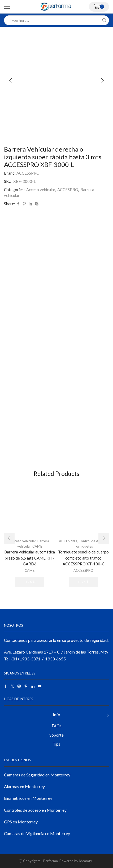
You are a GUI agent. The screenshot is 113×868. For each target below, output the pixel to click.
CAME (37, 546)
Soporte (56, 735)
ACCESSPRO (28, 173)
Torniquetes (83, 546)
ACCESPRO (68, 190)
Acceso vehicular (41, 190)
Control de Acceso (93, 541)
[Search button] (104, 20)
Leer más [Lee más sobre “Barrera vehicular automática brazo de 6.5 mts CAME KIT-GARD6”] (30, 582)
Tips (56, 744)
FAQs (57, 726)
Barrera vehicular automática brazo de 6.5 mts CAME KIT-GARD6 (30, 558)
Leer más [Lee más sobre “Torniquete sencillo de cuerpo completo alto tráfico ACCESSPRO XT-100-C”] (83, 582)
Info (56, 715)
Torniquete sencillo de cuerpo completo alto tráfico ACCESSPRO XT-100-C (83, 558)
